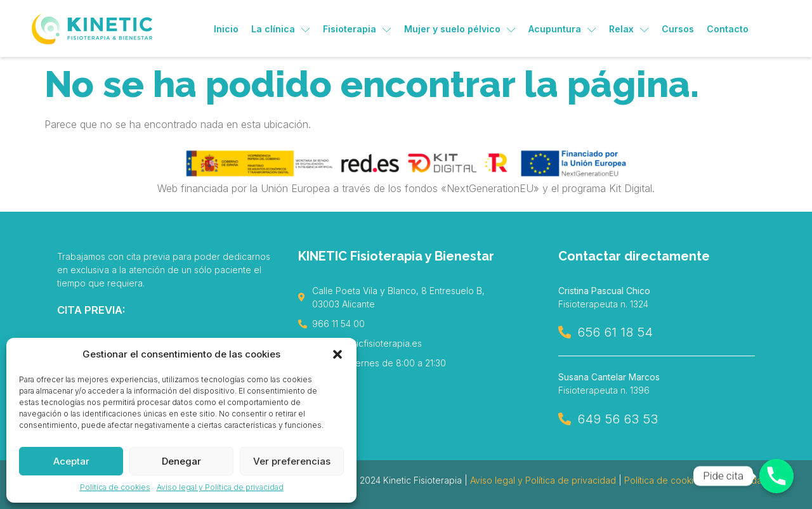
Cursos (678, 29)
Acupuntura (562, 29)
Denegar (181, 461)
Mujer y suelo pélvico (460, 29)
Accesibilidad (740, 480)
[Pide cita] (776, 476)
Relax (629, 29)
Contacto (728, 29)
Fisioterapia (357, 29)
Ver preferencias (292, 461)
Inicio (226, 29)
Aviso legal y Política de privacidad (220, 487)
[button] (337, 354)
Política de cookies (115, 487)
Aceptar (71, 461)
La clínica (281, 29)
